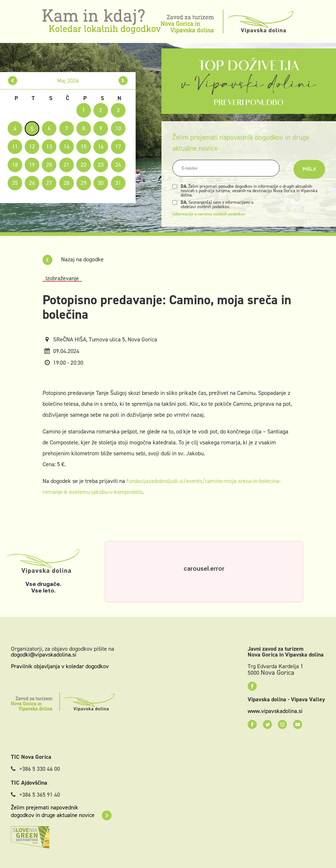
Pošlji (309, 169)
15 (84, 146)
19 (32, 165)
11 (15, 146)
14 (67, 146)
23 (101, 165)
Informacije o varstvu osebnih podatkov (209, 214)
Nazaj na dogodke (73, 259)
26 (32, 183)
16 (101, 146)
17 (118, 146)
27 (49, 183)
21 (67, 165)
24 (118, 165)
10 (118, 128)
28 (67, 183)
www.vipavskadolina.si (275, 711)
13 (49, 146)
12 (32, 146)
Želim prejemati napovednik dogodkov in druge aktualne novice (61, 811)
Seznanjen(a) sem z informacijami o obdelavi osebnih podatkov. (217, 205)
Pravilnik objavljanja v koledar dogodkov (60, 666)
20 (49, 165)
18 (15, 165)
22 (84, 165)
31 (118, 183)
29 (84, 183)
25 (15, 183)
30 (101, 183)
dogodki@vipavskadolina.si (44, 655)
